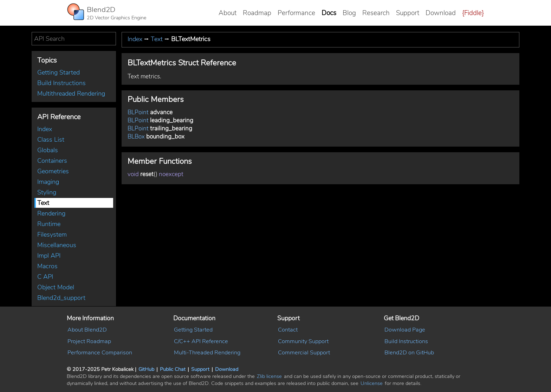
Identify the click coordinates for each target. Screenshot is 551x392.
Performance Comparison (100, 353)
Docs (329, 13)
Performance (296, 13)
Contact (288, 330)
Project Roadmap (89, 341)
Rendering (51, 213)
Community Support (303, 341)
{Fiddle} (473, 13)
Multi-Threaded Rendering (207, 353)
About (228, 13)
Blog (349, 13)
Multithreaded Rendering (71, 94)
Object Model (56, 287)
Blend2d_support (61, 298)
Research (376, 13)
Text (43, 203)
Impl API (49, 256)
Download (441, 13)
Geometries (53, 171)
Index (45, 129)
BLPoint (138, 112)
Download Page (405, 330)
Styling (47, 192)
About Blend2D (87, 330)
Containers (52, 161)
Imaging (48, 182)
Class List (51, 140)
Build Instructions (61, 83)
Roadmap (257, 13)
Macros (47, 266)
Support (408, 13)
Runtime (49, 224)
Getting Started (59, 72)
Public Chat (173, 369)
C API (45, 277)
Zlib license (269, 376)
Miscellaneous (57, 245)
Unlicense (372, 383)
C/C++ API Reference (201, 341)
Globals (48, 150)
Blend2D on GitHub (409, 353)
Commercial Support (304, 353)
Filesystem (52, 234)
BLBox (136, 137)
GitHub (146, 369)
